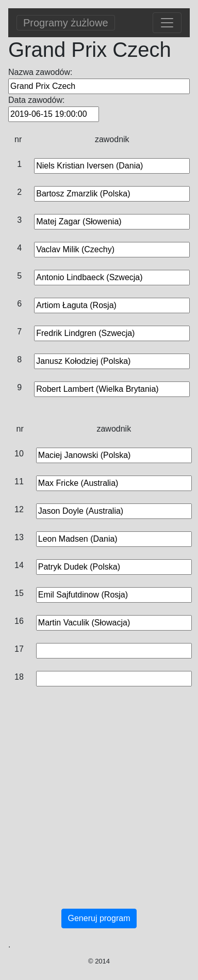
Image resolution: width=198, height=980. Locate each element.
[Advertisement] (97, 808)
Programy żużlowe (66, 23)
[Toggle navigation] (167, 23)
